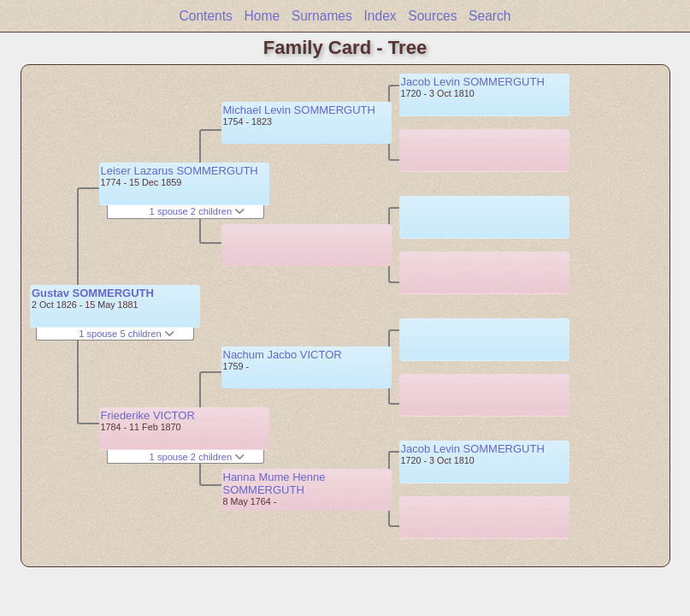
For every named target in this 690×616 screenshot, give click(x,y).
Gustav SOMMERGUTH (93, 293)
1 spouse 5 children (127, 334)
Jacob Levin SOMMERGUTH (473, 82)
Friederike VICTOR (148, 415)
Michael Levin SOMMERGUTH (299, 110)
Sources (432, 16)
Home (262, 16)
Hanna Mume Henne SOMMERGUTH (274, 483)
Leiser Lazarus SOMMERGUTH (180, 171)
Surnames (322, 16)
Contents (205, 16)
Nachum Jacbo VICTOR (283, 355)
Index (380, 16)
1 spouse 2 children (198, 211)
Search (489, 16)
